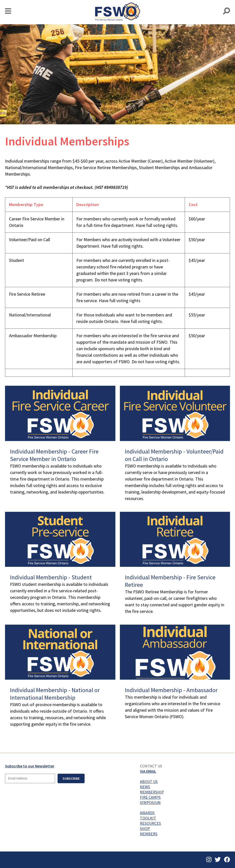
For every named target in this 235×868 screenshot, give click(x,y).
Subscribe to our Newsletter (30, 766)
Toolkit (148, 818)
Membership (152, 792)
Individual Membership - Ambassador (171, 690)
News (145, 787)
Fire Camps (150, 797)
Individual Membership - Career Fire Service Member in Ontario (54, 455)
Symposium (150, 802)
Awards (147, 813)
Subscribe (71, 778)
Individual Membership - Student (51, 577)
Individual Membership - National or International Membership (55, 694)
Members (149, 834)
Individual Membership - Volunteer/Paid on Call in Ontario (174, 455)
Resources (150, 823)
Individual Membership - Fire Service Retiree (170, 581)
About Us (149, 781)
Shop (145, 828)
